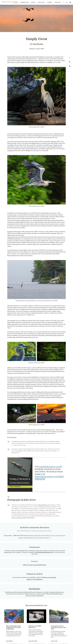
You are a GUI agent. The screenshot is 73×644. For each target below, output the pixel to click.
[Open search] (67, 2)
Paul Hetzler (38, 44)
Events (33, 2)
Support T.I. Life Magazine (35, 579)
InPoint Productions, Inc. (44, 505)
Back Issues (41, 2)
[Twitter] (70, 62)
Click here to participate (49, 577)
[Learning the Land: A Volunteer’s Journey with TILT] (59, 633)
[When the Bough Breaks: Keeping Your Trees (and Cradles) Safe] (14, 633)
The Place (58, 2)
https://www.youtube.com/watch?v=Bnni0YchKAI (23, 518)
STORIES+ (50, 2)
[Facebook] (70, 66)
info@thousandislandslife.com (44, 552)
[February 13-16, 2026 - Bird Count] (37, 633)
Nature (44, 565)
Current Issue (24, 2)
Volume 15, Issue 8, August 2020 (32, 565)
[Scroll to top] (70, 58)
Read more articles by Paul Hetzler (34, 596)
